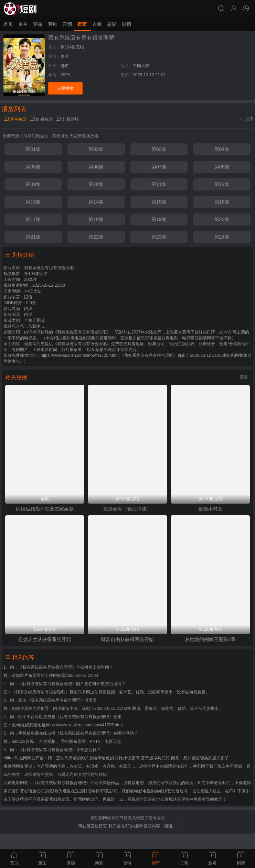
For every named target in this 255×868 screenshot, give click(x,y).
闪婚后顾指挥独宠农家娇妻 (45, 509)
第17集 (33, 219)
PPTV (95, 741)
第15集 (159, 202)
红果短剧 (41, 119)
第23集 (159, 237)
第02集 (96, 149)
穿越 (38, 24)
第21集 (33, 237)
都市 (82, 24)
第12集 (222, 184)
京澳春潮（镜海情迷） (127, 509)
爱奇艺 (151, 708)
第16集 (222, 202)
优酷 (182, 708)
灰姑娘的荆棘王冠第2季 (210, 639)
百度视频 (47, 741)
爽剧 (53, 24)
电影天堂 (113, 741)
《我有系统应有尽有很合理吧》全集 (88, 717)
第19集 (159, 219)
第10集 (96, 184)
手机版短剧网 (73, 741)
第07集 (159, 167)
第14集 (96, 202)
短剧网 (233, 355)
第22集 (96, 237)
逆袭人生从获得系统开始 (45, 639)
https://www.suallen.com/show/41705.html (84, 725)
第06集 (96, 167)
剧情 (127, 24)
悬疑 (112, 24)
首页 (8, 24)
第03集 (159, 149)
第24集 (222, 237)
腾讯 (136, 708)
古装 (97, 24)
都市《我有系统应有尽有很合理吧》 (51, 700)
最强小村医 (210, 509)
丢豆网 (10, 766)
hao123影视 (23, 741)
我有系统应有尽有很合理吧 (81, 38)
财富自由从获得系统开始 (127, 639)
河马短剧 (15, 119)
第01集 (33, 149)
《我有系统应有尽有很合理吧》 (47, 667)
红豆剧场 (67, 119)
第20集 (222, 219)
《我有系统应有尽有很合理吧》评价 (51, 750)
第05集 (33, 167)
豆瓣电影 (12, 783)
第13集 (33, 202)
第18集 (96, 219)
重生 (23, 24)
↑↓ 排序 (247, 119)
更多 (244, 377)
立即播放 (65, 88)
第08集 (222, 167)
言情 (67, 24)
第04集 (222, 149)
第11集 (159, 184)
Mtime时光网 (15, 758)
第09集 (33, 184)
